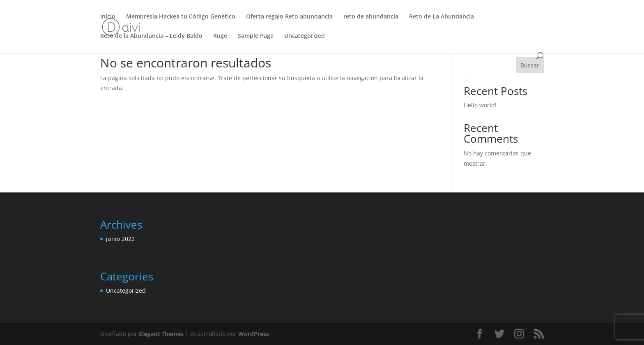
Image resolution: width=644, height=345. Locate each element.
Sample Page (256, 36)
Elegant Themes (161, 334)
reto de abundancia (371, 17)
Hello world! (480, 105)
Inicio (108, 17)
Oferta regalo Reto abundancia (289, 17)
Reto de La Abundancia (442, 17)
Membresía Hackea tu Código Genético (181, 17)
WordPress (254, 334)
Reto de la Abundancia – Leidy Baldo (151, 36)
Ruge (220, 36)
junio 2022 (120, 239)
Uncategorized (305, 36)
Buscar (530, 65)
